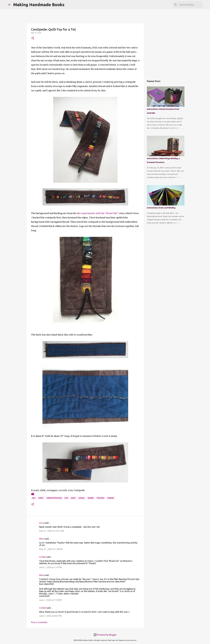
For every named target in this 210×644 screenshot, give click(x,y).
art (34, 498)
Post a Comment (39, 622)
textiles (100, 498)
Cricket (43, 557)
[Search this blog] (188, 5)
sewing (91, 498)
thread (110, 498)
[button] (33, 38)
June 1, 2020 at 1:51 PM (50, 567)
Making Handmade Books (39, 5)
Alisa (42, 539)
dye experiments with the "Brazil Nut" (97, 213)
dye (66, 498)
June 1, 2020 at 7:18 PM (50, 600)
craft (41, 498)
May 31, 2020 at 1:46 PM (51, 549)
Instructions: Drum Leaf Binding (161, 208)
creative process (54, 498)
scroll (82, 498)
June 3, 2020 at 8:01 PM (50, 616)
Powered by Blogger (105, 635)
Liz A (41, 523)
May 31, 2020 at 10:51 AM (52, 531)
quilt (73, 498)
